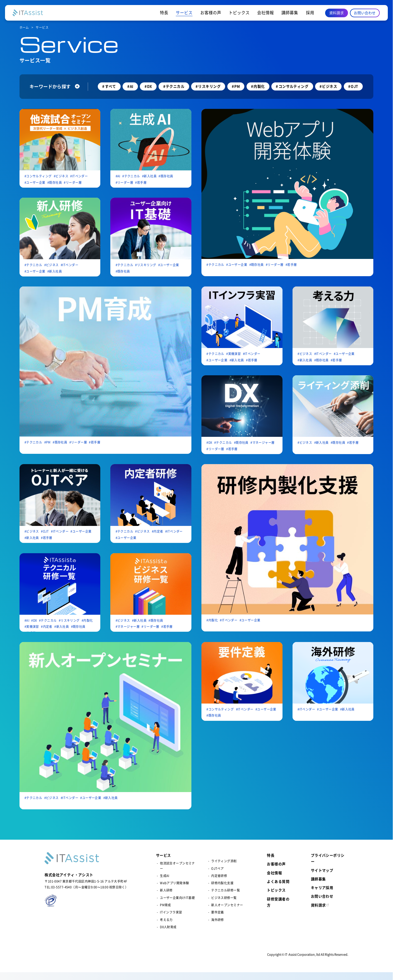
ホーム (24, 27)
